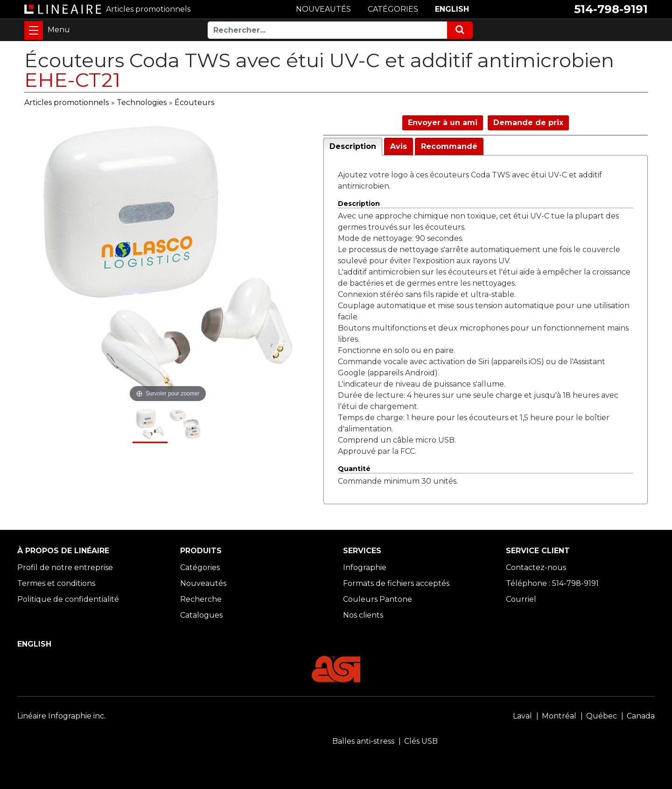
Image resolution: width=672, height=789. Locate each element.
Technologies (142, 102)
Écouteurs (194, 102)
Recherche (201, 599)
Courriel (521, 599)
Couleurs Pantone (378, 599)
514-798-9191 (611, 9)
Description (353, 146)
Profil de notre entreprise (65, 567)
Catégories (200, 567)
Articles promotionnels (66, 102)
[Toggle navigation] (34, 30)
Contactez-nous (536, 567)
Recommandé (449, 146)
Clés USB (421, 741)
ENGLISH (452, 9)
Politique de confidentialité (68, 599)
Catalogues (201, 615)
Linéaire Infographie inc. (61, 716)
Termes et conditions (56, 583)
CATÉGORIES (393, 9)
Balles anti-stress (363, 741)
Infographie (365, 567)
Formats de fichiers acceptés (396, 583)
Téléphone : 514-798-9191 (552, 583)
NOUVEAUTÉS (323, 9)
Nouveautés (203, 583)
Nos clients (363, 615)
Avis (399, 146)
